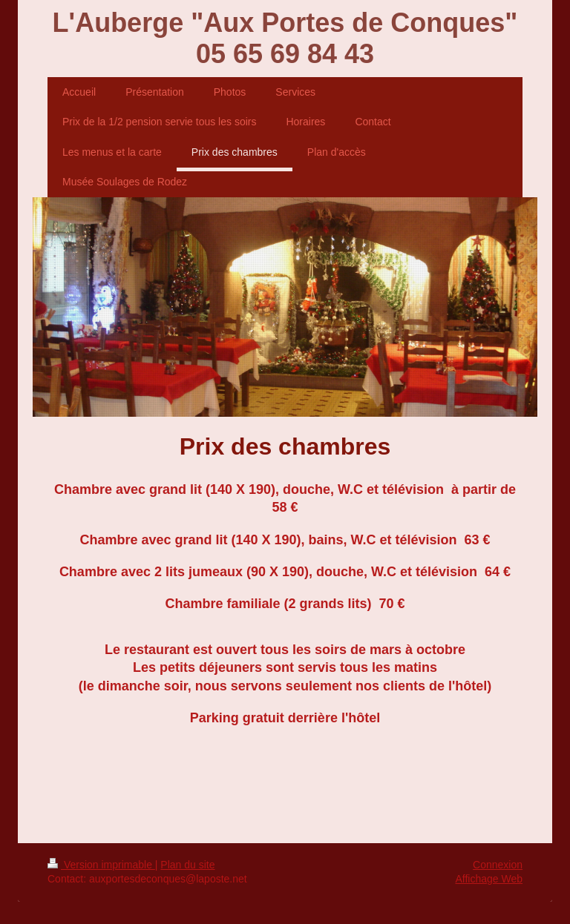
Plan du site (187, 865)
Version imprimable (101, 865)
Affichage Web (489, 879)
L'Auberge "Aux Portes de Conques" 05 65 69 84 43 (285, 38)
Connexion (498, 865)
